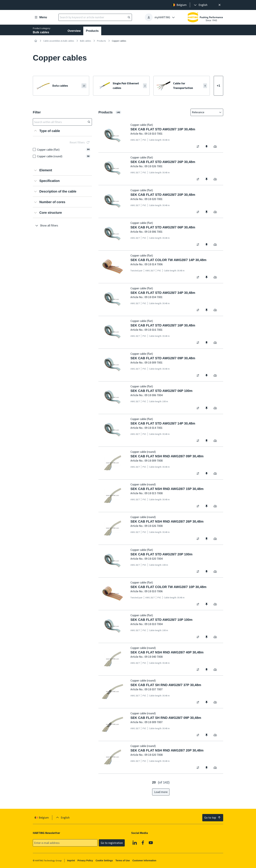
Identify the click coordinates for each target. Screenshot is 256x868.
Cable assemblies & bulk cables (59, 41)
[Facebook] (143, 843)
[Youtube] (151, 843)
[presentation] (200, 5)
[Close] (220, 5)
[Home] (36, 41)
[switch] (199, 147)
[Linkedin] (135, 843)
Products (92, 31)
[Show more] (218, 86)
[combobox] (205, 112)
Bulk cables (86, 41)
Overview (74, 31)
